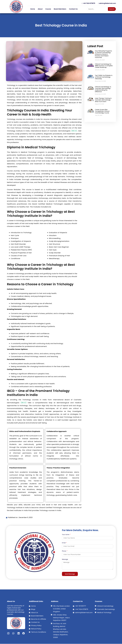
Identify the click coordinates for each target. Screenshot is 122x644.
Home (33, 9)
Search (112, 9)
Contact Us (73, 9)
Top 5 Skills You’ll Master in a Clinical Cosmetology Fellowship (104, 77)
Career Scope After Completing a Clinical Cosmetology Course (102, 111)
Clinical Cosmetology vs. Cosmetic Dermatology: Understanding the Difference (103, 89)
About (40, 9)
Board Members (60, 9)
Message (65, 559)
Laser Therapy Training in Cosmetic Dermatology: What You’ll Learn (103, 100)
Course (48, 9)
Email (64, 543)
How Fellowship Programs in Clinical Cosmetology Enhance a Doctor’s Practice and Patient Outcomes (103, 54)
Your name (66, 535)
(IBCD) (74, 131)
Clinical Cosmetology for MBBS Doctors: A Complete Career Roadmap (104, 66)
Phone (64, 551)
